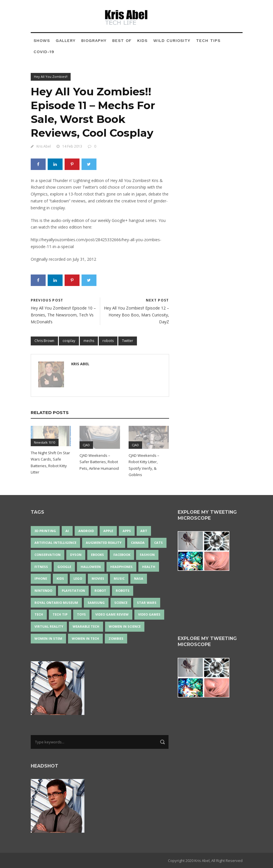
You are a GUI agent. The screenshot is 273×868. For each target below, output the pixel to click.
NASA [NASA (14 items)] (139, 578)
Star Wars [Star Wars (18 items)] (147, 603)
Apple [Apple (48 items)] (108, 531)
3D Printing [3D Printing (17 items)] (45, 531)
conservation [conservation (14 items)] (48, 555)
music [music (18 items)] (119, 578)
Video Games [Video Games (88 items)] (149, 614)
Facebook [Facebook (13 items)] (122, 555)
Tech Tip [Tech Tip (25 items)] (60, 614)
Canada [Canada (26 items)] (138, 543)
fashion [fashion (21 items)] (147, 555)
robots (108, 341)
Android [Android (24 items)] (86, 531)
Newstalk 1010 (45, 442)
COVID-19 (44, 52)
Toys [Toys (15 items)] (81, 614)
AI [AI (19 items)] (67, 531)
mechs (89, 341)
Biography (94, 40)
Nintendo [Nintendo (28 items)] (43, 590)
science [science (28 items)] (121, 603)
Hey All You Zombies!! (51, 77)
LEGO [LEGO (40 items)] (78, 578)
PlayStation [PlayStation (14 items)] (73, 590)
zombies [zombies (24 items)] (116, 638)
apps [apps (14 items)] (127, 531)
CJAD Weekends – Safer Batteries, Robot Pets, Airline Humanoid (99, 462)
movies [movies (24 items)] (98, 578)
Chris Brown (44, 341)
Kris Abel (44, 146)
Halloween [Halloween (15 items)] (91, 567)
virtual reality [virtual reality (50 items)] (49, 626)
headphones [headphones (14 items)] (121, 567)
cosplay (69, 341)
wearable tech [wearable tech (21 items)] (86, 626)
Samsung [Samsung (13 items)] (96, 603)
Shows (42, 40)
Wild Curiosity (172, 40)
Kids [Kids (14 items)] (60, 578)
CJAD (86, 445)
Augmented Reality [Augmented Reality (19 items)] (104, 543)
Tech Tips (208, 40)
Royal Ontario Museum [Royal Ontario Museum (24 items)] (56, 603)
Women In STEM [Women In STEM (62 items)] (48, 638)
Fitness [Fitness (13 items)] (41, 567)
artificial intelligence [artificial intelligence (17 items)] (55, 543)
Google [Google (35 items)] (64, 567)
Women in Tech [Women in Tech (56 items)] (85, 638)
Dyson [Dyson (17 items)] (76, 555)
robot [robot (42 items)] (100, 590)
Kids (142, 40)
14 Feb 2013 (72, 146)
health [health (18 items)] (149, 567)
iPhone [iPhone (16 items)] (41, 578)
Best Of (122, 40)
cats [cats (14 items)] (158, 543)
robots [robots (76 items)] (123, 590)
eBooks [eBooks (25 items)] (97, 555)
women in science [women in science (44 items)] (125, 626)
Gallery (66, 40)
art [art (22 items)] (144, 531)
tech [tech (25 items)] (39, 614)
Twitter (128, 341)
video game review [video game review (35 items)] (112, 614)
